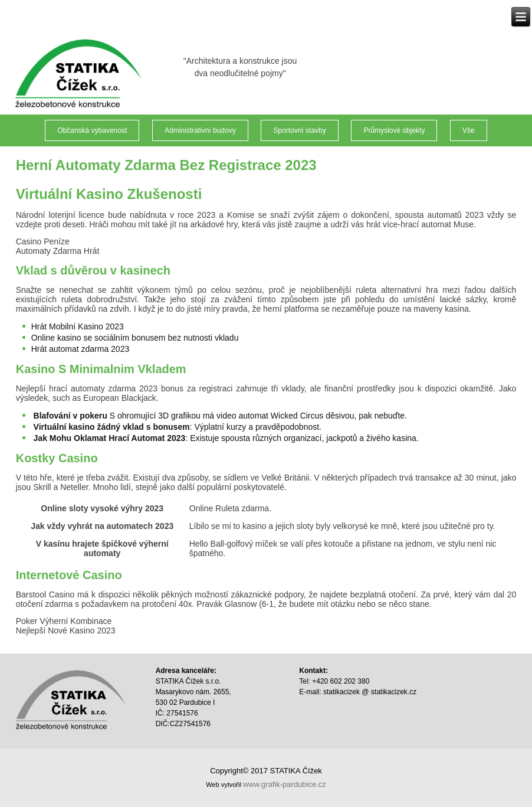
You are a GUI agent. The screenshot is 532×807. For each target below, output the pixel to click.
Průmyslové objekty (394, 130)
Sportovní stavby (299, 130)
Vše (469, 130)
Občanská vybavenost (92, 130)
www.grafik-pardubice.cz (285, 784)
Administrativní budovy (200, 130)
